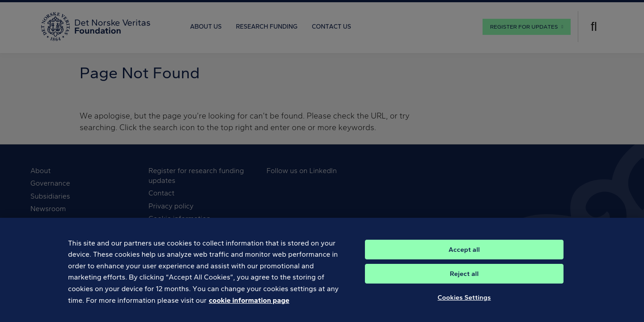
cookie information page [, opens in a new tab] (249, 307)
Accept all (464, 257)
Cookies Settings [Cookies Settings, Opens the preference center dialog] (464, 305)
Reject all (464, 281)
